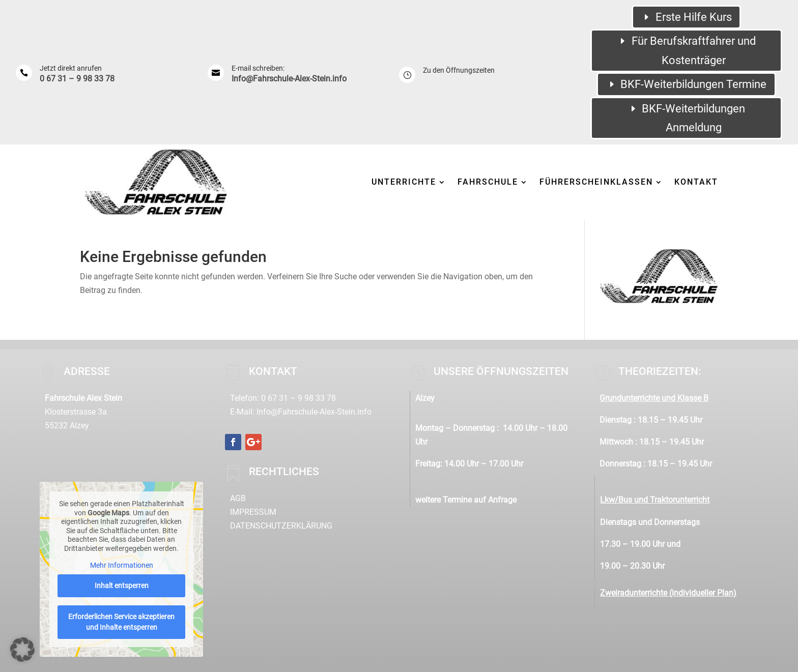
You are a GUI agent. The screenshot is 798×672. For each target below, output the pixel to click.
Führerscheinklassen (596, 182)
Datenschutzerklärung (281, 526)
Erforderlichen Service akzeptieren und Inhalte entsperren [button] (121, 621)
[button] (22, 650)
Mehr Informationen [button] (122, 565)
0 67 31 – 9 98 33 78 (77, 79)
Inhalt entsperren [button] (122, 585)
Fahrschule (488, 182)
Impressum (253, 512)
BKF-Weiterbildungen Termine (693, 84)
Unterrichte (404, 182)
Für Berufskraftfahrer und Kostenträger (694, 50)
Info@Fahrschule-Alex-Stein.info (289, 79)
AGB (238, 498)
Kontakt (696, 182)
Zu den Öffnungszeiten (459, 70)
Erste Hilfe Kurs (694, 17)
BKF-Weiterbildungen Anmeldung (693, 118)
